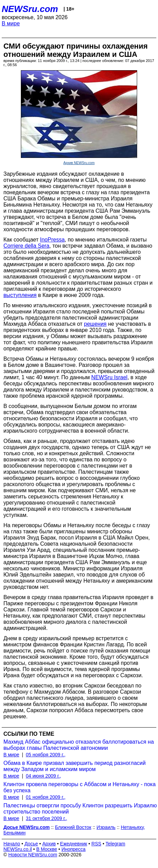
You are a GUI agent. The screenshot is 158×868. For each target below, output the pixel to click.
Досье (31, 844)
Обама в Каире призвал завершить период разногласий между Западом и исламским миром (75, 766)
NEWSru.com (30, 9)
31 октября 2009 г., (46, 818)
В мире (11, 23)
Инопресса (74, 849)
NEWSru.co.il (18, 849)
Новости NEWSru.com (33, 855)
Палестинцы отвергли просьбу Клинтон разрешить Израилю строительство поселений (80, 809)
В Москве (47, 849)
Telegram (116, 844)
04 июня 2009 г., (43, 776)
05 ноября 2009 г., (45, 755)
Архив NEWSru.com (79, 163)
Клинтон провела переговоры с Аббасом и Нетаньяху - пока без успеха (80, 787)
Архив (49, 844)
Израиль (106, 827)
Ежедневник (74, 844)
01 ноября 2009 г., (45, 797)
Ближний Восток (73, 827)
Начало (12, 844)
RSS (96, 844)
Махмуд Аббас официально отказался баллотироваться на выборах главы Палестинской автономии (79, 745)
